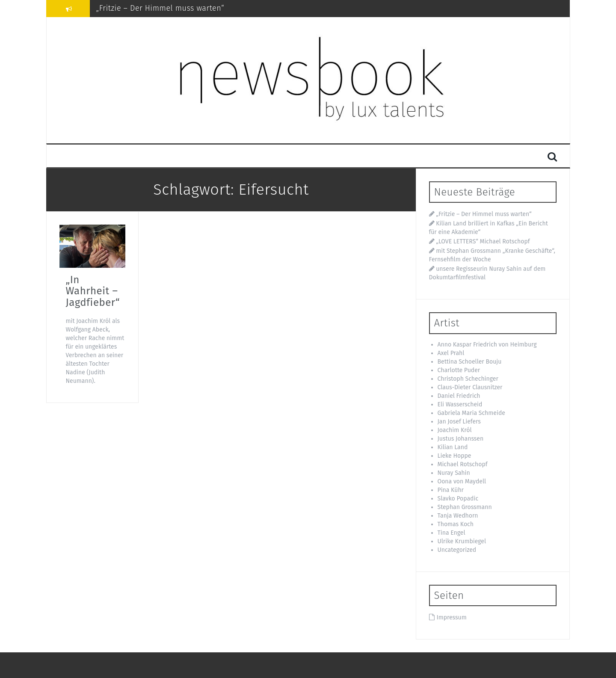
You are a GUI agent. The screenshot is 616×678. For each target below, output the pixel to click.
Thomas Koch (456, 524)
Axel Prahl (451, 353)
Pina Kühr (451, 490)
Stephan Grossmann (465, 507)
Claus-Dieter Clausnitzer (470, 387)
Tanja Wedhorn (458, 516)
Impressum (452, 617)
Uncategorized (457, 550)
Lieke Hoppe (455, 456)
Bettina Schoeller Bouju (470, 362)
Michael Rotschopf (463, 464)
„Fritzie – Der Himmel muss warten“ (160, 8)
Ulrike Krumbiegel (462, 541)
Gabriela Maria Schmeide (471, 413)
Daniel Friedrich (459, 396)
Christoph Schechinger (468, 379)
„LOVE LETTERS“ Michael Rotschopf (483, 241)
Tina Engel (452, 533)
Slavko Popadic (458, 499)
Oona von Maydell (462, 481)
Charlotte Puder (459, 370)
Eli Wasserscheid (460, 404)
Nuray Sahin (454, 473)
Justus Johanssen (461, 439)
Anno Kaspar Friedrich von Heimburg (487, 345)
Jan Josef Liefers (459, 422)
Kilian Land (453, 447)
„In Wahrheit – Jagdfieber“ (93, 291)
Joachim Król (455, 430)
